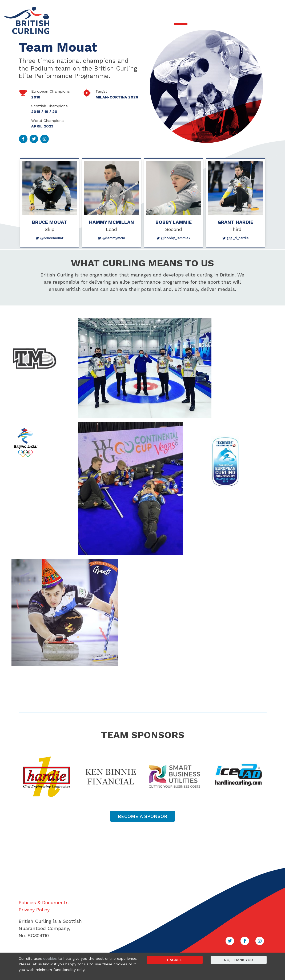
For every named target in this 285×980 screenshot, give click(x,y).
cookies (50, 958)
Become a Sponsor (142, 816)
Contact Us (254, 8)
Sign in (273, 8)
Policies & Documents (44, 902)
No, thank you (238, 960)
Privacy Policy (34, 910)
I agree (175, 960)
